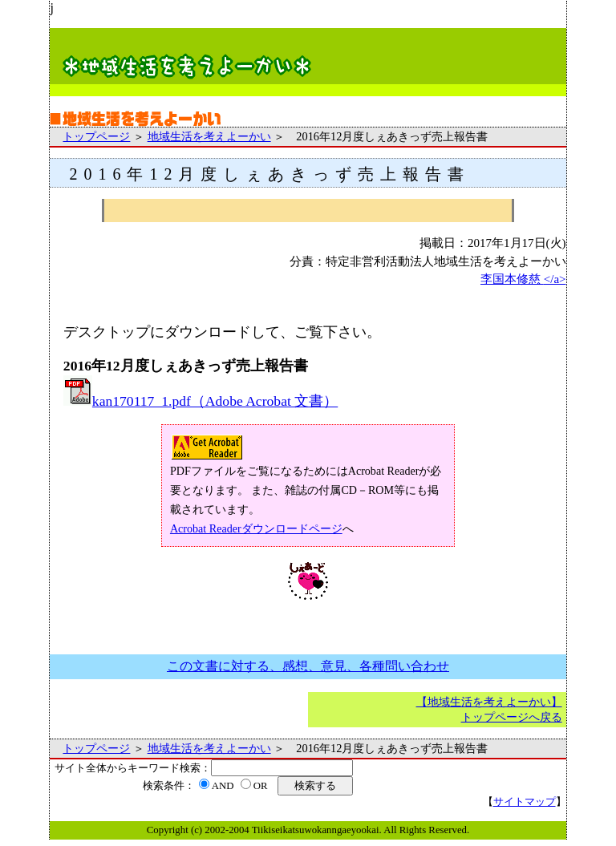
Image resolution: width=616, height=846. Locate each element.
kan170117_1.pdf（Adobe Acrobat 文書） (201, 401)
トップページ (96, 136)
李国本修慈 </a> (523, 279)
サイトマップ (525, 802)
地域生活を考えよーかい (209, 136)
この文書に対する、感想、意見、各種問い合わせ (308, 666)
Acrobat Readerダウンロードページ (256, 528)
